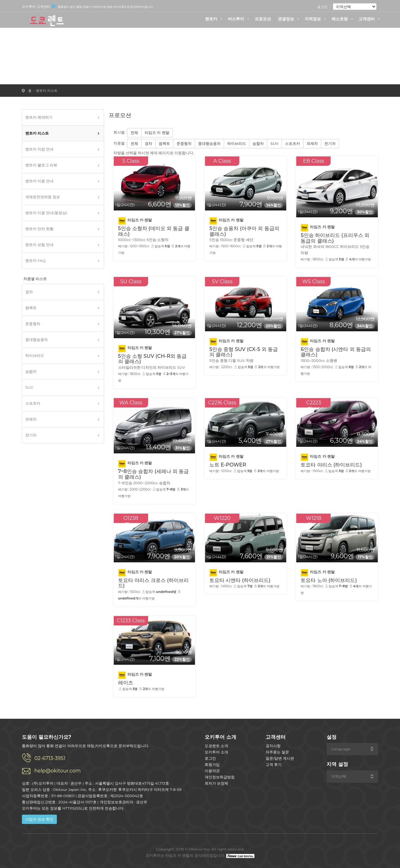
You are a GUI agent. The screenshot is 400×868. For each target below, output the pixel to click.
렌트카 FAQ (35, 261)
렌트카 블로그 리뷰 (41, 165)
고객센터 (370, 19)
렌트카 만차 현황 (39, 229)
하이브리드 (35, 355)
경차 (29, 292)
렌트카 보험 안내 (39, 245)
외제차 (31, 419)
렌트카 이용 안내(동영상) (46, 213)
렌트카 (215, 19)
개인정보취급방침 (220, 777)
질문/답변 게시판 (280, 758)
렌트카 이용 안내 (39, 181)
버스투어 (239, 19)
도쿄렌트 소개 (216, 746)
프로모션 (263, 19)
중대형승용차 (37, 340)
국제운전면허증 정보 (43, 197)
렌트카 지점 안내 (39, 149)
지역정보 (316, 19)
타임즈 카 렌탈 (157, 133)
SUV (29, 387)
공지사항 (273, 746)
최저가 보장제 (216, 783)
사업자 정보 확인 (39, 819)
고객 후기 (274, 764)
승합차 (31, 371)
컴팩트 (31, 308)
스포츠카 (33, 403)
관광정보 (289, 19)
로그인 (322, 7)
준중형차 (33, 324)
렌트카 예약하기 (39, 117)
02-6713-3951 (50, 758)
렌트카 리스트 (47, 91)
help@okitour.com (57, 771)
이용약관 (212, 771)
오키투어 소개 (216, 752)
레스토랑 (343, 19)
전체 (134, 133)
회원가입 (212, 764)
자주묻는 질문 (277, 752)
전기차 (31, 435)
